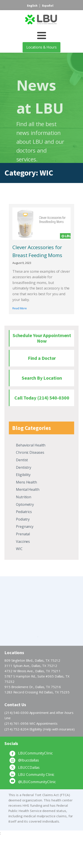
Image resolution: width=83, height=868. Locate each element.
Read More (20, 308)
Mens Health (26, 482)
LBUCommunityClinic (35, 753)
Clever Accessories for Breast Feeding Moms (37, 251)
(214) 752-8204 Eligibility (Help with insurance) (40, 729)
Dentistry (24, 467)
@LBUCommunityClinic (37, 782)
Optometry (25, 504)
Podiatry (23, 519)
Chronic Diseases (30, 452)
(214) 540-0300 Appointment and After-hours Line (39, 715)
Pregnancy (25, 526)
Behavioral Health (31, 445)
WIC (19, 549)
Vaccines (23, 541)
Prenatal (23, 534)
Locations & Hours (41, 47)
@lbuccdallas (29, 760)
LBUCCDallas (29, 767)
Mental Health (28, 489)
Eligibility (23, 475)
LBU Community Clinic (36, 775)
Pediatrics (24, 512)
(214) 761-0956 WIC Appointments (31, 723)
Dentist (22, 460)
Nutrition (24, 497)
